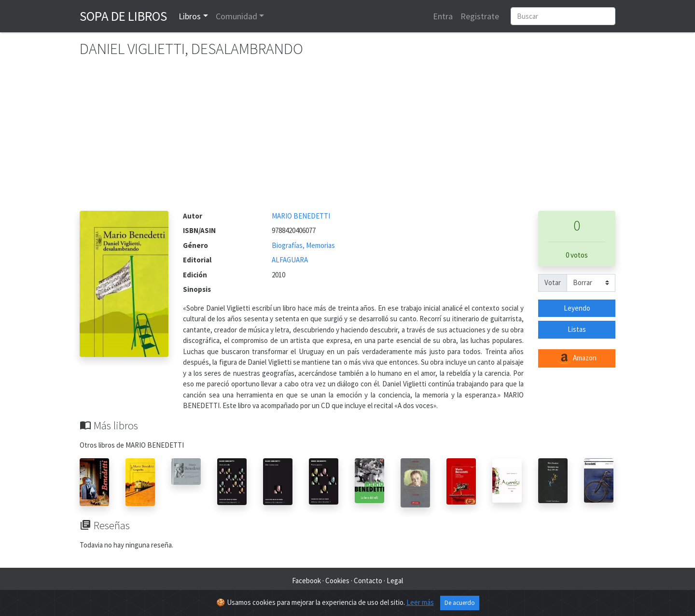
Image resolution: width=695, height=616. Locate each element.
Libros (190, 16)
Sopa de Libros (123, 16)
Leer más (420, 602)
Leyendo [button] (577, 308)
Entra (443, 16)
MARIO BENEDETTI (301, 216)
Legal (395, 581)
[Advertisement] (347, 138)
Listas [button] (577, 329)
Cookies (337, 581)
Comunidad (236, 16)
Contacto (368, 581)
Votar (553, 282)
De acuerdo (460, 603)
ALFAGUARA (290, 260)
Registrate (480, 16)
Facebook (306, 581)
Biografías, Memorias (303, 245)
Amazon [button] (577, 358)
